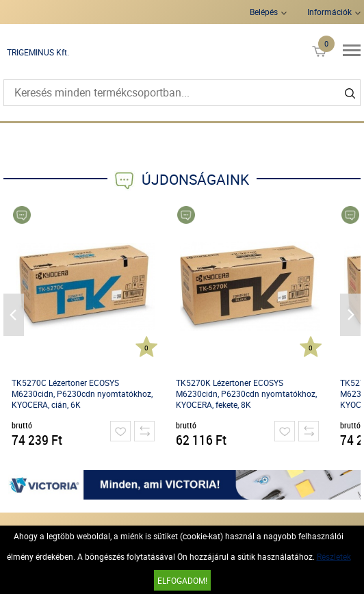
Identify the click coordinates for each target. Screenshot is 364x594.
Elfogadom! (182, 580)
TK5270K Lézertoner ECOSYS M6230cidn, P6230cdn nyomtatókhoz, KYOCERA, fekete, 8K (246, 393)
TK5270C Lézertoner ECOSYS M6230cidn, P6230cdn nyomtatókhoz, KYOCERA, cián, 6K (82, 393)
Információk (329, 12)
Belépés (264, 12)
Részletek (334, 556)
